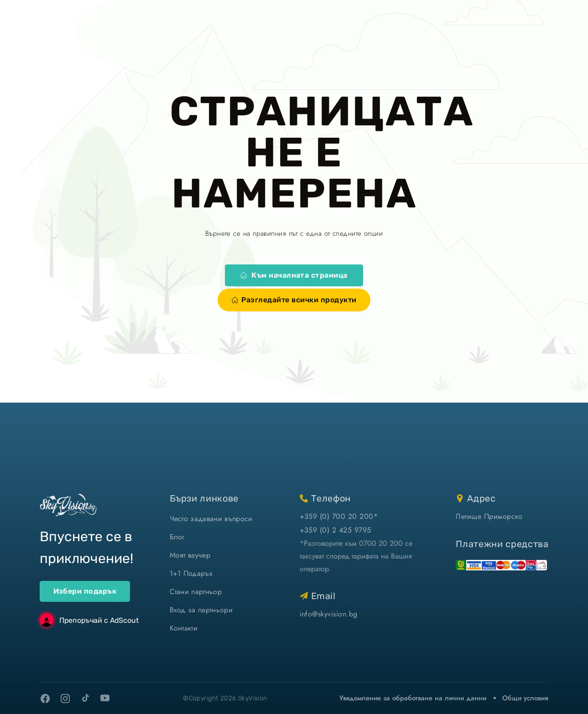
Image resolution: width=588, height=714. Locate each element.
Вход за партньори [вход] (201, 610)
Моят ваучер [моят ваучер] (190, 555)
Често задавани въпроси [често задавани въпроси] (211, 519)
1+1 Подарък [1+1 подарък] (191, 573)
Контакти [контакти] (184, 628)
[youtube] (105, 698)
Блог (177, 537)
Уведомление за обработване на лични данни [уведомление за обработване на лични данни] (413, 698)
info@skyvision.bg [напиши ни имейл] (329, 614)
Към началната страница (294, 275)
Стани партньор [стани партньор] (196, 592)
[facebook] (45, 698)
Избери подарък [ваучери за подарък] (85, 591)
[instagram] (65, 698)
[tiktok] (85, 698)
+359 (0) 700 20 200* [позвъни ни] (339, 516)
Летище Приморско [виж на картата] (489, 516)
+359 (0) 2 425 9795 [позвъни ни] (336, 530)
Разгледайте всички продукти (294, 300)
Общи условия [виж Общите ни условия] (525, 698)
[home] (68, 505)
